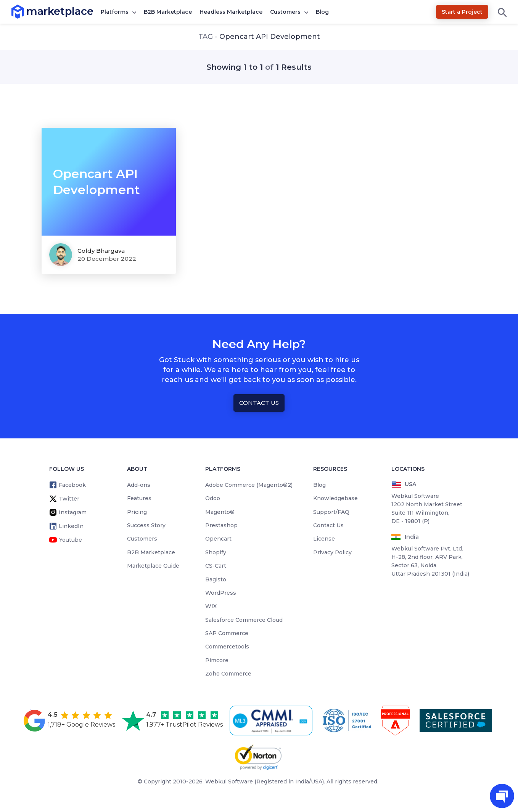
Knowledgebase (335, 498)
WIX (211, 606)
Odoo (213, 498)
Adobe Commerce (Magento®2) (249, 485)
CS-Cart (216, 566)
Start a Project (462, 12)
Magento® (220, 512)
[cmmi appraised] (272, 721)
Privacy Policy (332, 552)
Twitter (69, 499)
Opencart (218, 539)
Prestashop (221, 525)
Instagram (73, 512)
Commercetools (227, 647)
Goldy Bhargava (101, 251)
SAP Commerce (227, 633)
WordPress (221, 593)
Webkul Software (229, 782)
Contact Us (259, 403)
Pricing (137, 512)
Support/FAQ (331, 512)
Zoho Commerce (228, 674)
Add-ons (139, 485)
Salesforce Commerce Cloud (244, 620)
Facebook (72, 485)
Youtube (71, 540)
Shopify (216, 552)
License (324, 539)
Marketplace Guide (153, 566)
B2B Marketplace (168, 12)
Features (139, 498)
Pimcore (217, 660)
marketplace (27, 11)
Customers (285, 12)
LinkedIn (71, 526)
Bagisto (216, 579)
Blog (322, 12)
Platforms (115, 12)
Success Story (146, 525)
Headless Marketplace (231, 12)
